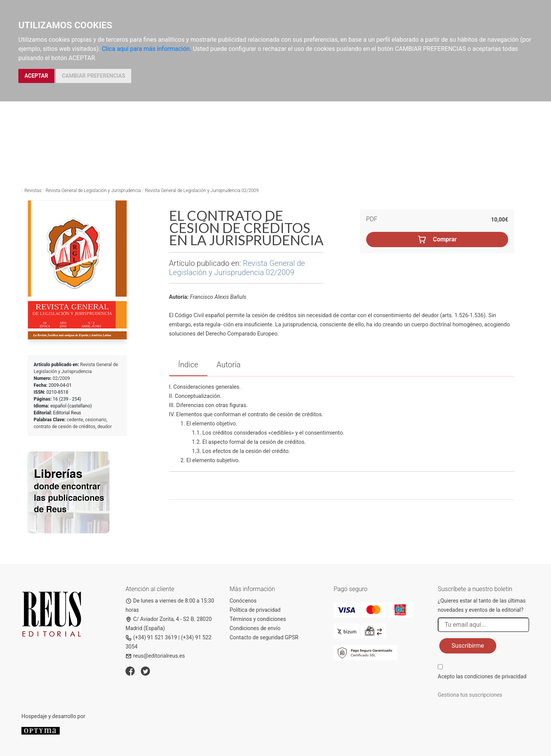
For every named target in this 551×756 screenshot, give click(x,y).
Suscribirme (468, 646)
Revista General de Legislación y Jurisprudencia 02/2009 (202, 191)
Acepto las (482, 676)
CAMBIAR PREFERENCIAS (94, 76)
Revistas (33, 191)
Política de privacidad (255, 610)
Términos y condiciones (258, 619)
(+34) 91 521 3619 (151, 637)
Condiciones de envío (255, 628)
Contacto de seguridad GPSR (264, 637)
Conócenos (243, 601)
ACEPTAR (36, 76)
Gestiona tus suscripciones (470, 695)
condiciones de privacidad (495, 676)
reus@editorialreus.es (155, 656)
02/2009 (61, 378)
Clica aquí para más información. (147, 49)
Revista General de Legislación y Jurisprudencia (93, 191)
